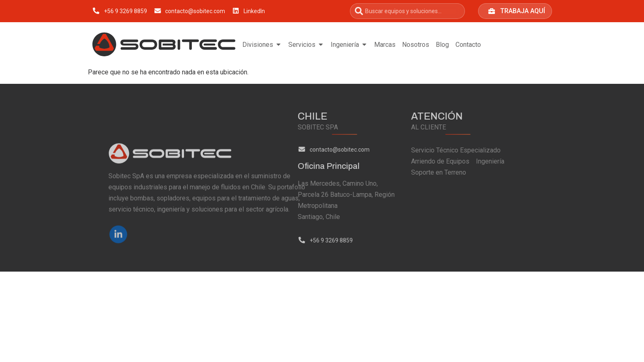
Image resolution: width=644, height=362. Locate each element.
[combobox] (407, 11)
